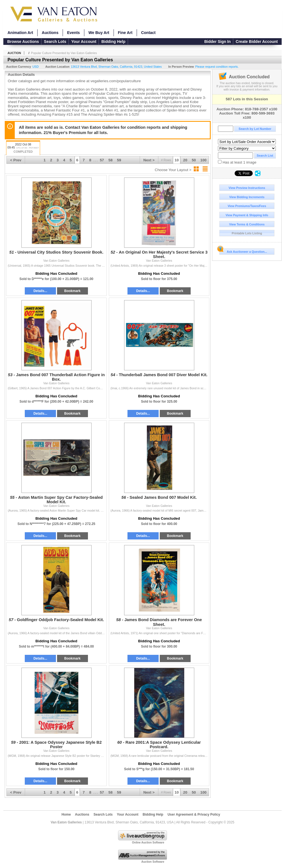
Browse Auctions (23, 42)
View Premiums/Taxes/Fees (247, 206)
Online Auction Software (148, 843)
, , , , (116, 67)
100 (203, 160)
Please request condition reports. (217, 67)
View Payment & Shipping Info (247, 215)
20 (185, 160)
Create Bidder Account (257, 42)
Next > (149, 160)
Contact (148, 33)
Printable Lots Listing (247, 233)
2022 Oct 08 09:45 (23, 148)
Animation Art (20, 33)
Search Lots (55, 42)
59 (119, 160)
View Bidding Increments (247, 197)
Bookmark (73, 291)
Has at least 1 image (237, 162)
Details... (40, 291)
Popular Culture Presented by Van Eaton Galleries (64, 53)
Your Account (84, 42)
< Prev (16, 160)
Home (66, 814)
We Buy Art (99, 33)
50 (194, 160)
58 (111, 160)
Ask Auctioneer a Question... (243, 251)
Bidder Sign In (218, 42)
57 (102, 160)
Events (73, 33)
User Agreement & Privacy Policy (194, 814)
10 (177, 160)
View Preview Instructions (247, 188)
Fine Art (125, 33)
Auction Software (153, 862)
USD (35, 67)
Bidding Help (113, 42)
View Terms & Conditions (247, 224)
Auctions (50, 33)
